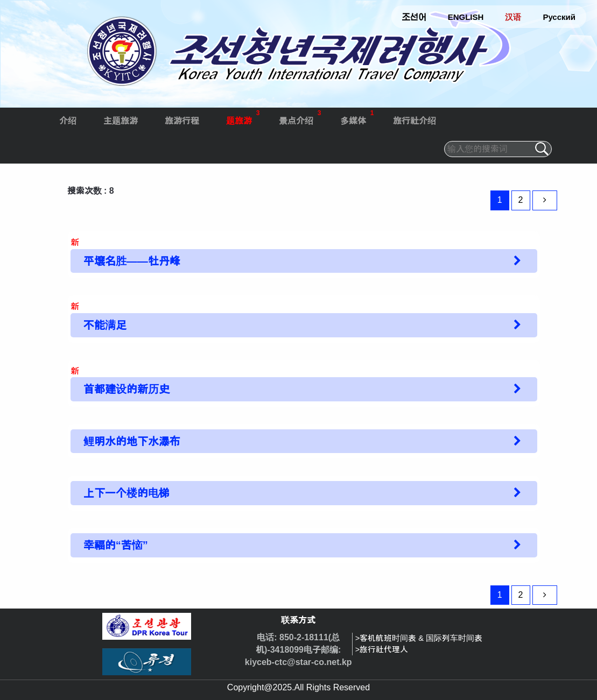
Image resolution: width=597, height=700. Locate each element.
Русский (559, 17)
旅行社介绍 (415, 121)
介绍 (68, 121)
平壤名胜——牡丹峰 (132, 261)
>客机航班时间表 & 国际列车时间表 (419, 638)
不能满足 (105, 325)
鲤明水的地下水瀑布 (132, 441)
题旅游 (243, 116)
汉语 (513, 17)
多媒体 (357, 116)
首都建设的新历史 (127, 389)
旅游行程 (182, 121)
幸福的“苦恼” (116, 545)
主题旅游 (121, 121)
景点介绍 (300, 116)
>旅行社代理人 (382, 649)
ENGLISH (466, 17)
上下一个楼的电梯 (127, 493)
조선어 (414, 17)
